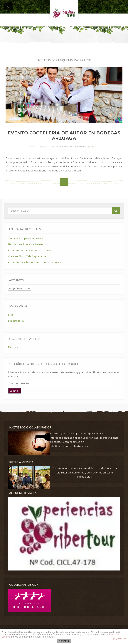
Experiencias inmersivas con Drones (30, 250)
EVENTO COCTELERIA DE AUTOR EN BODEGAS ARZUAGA (64, 136)
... (64, 182)
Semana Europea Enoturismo (26, 238)
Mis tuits (13, 347)
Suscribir (15, 391)
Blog (95, 147)
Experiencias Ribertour (71, 147)
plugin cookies (120, 639)
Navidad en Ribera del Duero (25, 244)
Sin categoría (16, 321)
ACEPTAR (64, 641)
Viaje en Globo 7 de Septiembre (27, 256)
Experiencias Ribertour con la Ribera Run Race (36, 262)
